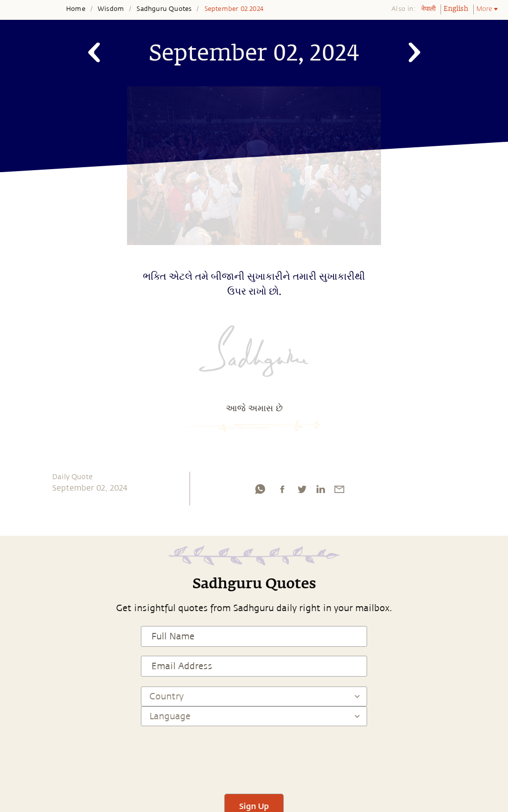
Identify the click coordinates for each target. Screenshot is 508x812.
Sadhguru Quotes (164, 9)
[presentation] (254, 755)
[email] (339, 492)
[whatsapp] (260, 492)
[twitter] (302, 492)
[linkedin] (320, 492)
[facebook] (282, 492)
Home (76, 9)
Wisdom (111, 9)
